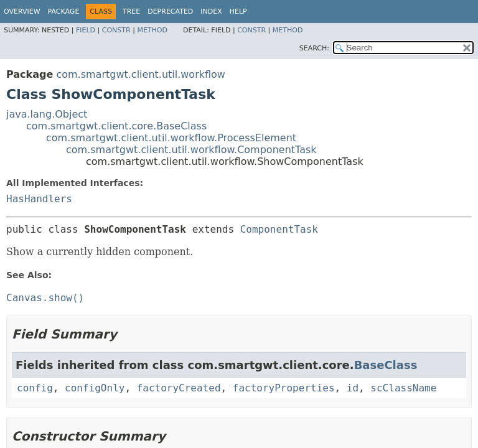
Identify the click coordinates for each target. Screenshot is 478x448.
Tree (131, 12)
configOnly (95, 388)
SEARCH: (314, 48)
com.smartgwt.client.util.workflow (141, 74)
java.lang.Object (47, 114)
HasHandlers (39, 199)
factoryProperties (284, 388)
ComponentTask (279, 229)
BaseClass (386, 365)
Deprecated (170, 12)
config (35, 388)
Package (64, 12)
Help (238, 12)
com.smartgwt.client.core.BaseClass (116, 126)
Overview (22, 12)
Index (211, 12)
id (353, 388)
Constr (116, 30)
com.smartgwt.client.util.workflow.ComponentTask (191, 150)
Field (86, 30)
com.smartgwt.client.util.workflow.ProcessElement (171, 138)
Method (152, 30)
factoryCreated (179, 388)
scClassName (403, 388)
